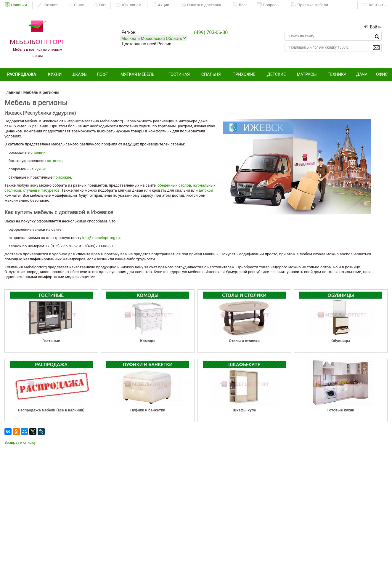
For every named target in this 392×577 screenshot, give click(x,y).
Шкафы (79, 74)
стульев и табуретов (41, 190)
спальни (38, 152)
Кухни (55, 74)
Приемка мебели (310, 5)
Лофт (103, 74)
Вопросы (268, 5)
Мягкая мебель (138, 74)
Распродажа (22, 74)
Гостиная (179, 74)
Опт (99, 5)
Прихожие (244, 74)
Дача (362, 74)
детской (206, 190)
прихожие (62, 177)
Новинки (16, 5)
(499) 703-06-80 (211, 32)
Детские (276, 74)
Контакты (375, 5)
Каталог (48, 5)
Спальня (211, 74)
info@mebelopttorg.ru (101, 238)
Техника (337, 74)
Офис (382, 74)
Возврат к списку (20, 442)
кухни (40, 169)
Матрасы (307, 74)
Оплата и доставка (201, 5)
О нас (76, 5)
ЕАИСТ (347, 5)
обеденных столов (174, 185)
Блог (240, 5)
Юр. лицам (128, 5)
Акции (160, 5)
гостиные (54, 161)
